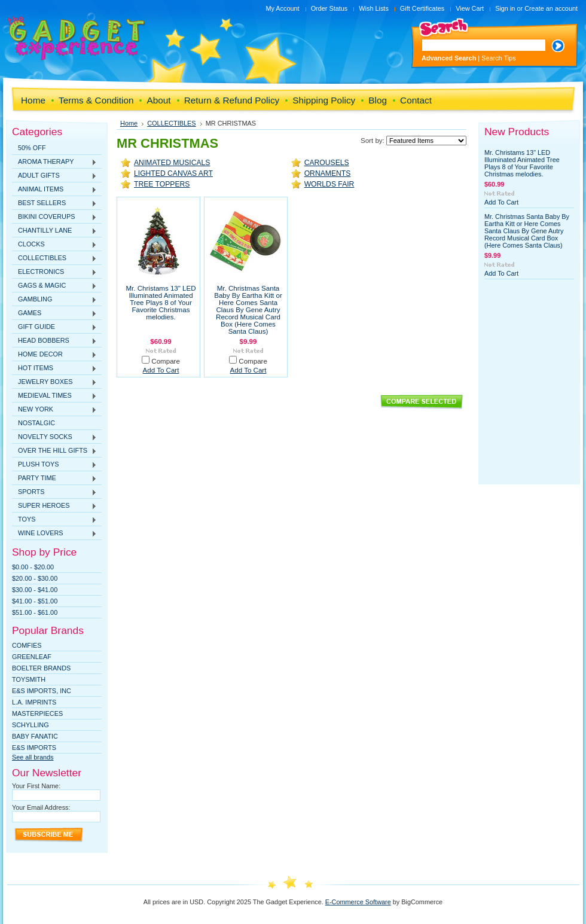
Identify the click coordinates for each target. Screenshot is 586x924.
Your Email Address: (41, 807)
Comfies (27, 645)
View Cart (470, 8)
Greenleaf (32, 657)
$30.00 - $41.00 (35, 590)
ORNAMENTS (328, 173)
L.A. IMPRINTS (34, 702)
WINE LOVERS (54, 533)
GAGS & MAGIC (54, 286)
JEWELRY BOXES (54, 382)
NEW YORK (54, 410)
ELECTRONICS (54, 272)
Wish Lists (374, 8)
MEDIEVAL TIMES (54, 396)
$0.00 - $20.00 (33, 567)
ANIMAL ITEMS (54, 190)
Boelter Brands (41, 668)
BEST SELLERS (54, 203)
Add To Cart (161, 370)
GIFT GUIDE (54, 327)
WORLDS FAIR (329, 184)
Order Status (329, 8)
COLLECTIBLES (54, 258)
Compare (166, 361)
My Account (282, 8)
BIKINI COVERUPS (54, 217)
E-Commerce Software (358, 902)
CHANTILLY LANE (54, 231)
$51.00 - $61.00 (35, 612)
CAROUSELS (327, 163)
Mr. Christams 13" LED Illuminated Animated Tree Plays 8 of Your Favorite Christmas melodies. (161, 303)
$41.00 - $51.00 (35, 601)
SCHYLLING (30, 725)
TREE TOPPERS (162, 184)
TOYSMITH (29, 679)
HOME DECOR (54, 355)
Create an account (551, 8)
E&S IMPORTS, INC (42, 691)
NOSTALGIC (36, 423)
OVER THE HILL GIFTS (54, 451)
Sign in (505, 8)
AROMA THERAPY (54, 162)
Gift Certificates (422, 8)
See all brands (33, 757)
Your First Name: (36, 786)
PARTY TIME (54, 478)
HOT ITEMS (54, 368)
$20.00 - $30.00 (35, 578)
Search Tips (498, 58)
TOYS (54, 520)
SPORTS (54, 492)
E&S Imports (34, 748)
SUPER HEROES (54, 506)
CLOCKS (54, 245)
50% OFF (32, 148)
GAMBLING (54, 300)
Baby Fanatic (35, 736)
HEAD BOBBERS (54, 341)
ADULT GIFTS (54, 176)
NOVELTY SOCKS (54, 437)
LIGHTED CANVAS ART (173, 173)
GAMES (54, 313)
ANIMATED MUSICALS (172, 163)
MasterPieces (37, 713)
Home (129, 123)
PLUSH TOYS (54, 465)
